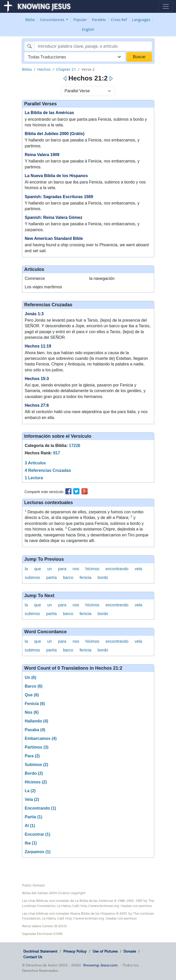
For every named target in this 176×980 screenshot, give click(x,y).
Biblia (30, 20)
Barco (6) (34, 686)
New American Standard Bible (54, 238)
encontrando (117, 569)
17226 (75, 446)
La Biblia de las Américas (49, 113)
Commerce (35, 278)
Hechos (44, 69)
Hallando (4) (37, 721)
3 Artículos (35, 463)
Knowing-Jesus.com (100, 965)
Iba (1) (31, 843)
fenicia (85, 578)
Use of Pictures (105, 951)
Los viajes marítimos (44, 287)
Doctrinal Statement (40, 951)
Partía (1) (34, 817)
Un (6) (31, 677)
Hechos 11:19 (38, 346)
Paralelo (99, 20)
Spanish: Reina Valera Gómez (54, 217)
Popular (80, 20)
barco (68, 578)
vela (138, 569)
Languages (141, 20)
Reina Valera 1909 (42, 155)
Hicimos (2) (36, 782)
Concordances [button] (53, 20)
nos (76, 569)
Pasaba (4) (35, 730)
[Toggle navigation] (166, 6)
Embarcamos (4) (41, 738)
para (62, 569)
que (38, 569)
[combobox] (75, 57)
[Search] (93, 46)
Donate (130, 951)
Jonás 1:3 (34, 314)
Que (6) (32, 695)
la (26, 569)
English (88, 29)
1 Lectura (34, 478)
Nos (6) (32, 712)
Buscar (139, 57)
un (50, 569)
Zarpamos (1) (38, 852)
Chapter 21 (66, 69)
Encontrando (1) (41, 808)
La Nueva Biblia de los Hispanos (56, 176)
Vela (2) (32, 799)
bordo (103, 578)
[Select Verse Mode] (88, 91)
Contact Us (33, 957)
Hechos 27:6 (37, 405)
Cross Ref (119, 20)
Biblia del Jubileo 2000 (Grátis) (55, 134)
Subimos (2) (37, 765)
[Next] (111, 79)
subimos (33, 578)
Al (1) (30, 826)
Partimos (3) (37, 747)
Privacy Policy (75, 951)
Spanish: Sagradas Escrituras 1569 (59, 197)
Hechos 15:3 (37, 379)
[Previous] (65, 79)
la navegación (102, 278)
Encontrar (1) (38, 834)
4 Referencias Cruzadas (48, 470)
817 (57, 453)
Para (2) (32, 756)
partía (52, 578)
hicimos (92, 569)
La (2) (30, 791)
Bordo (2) (34, 773)
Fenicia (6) (35, 704)
